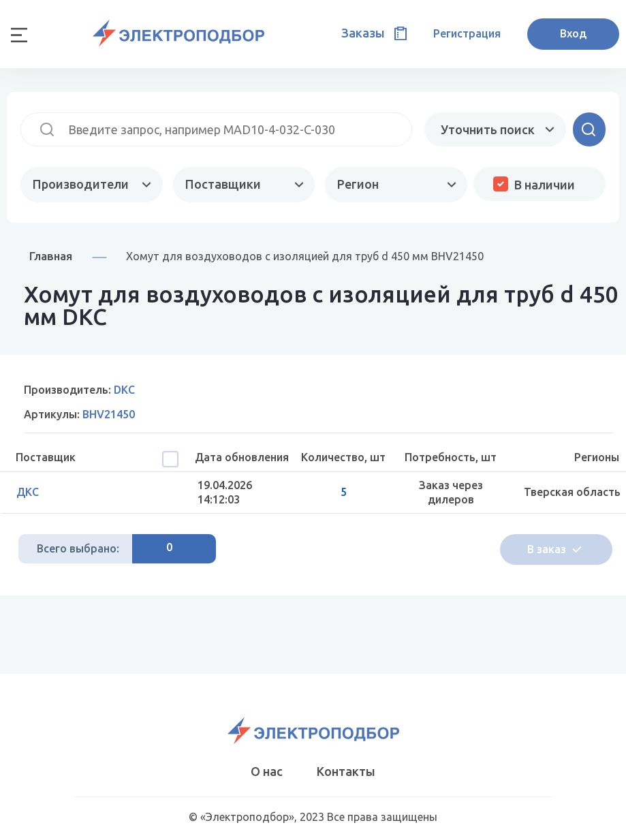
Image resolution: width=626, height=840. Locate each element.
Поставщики (223, 184)
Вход (573, 33)
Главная (51, 256)
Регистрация (467, 33)
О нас (267, 771)
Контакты (346, 771)
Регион (358, 184)
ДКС (28, 492)
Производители (81, 184)
